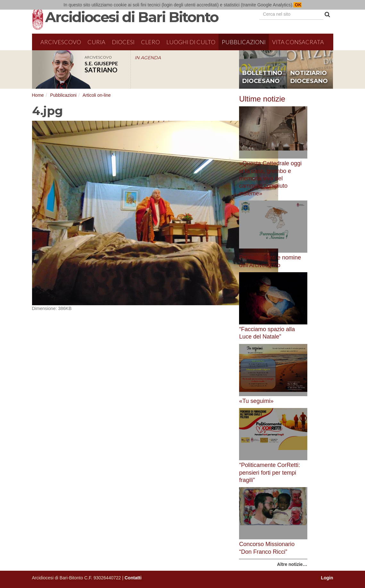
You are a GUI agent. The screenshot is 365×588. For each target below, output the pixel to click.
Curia (96, 42)
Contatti (133, 578)
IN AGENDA (148, 58)
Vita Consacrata (298, 42)
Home (38, 95)
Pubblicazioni (244, 42)
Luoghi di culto (191, 42)
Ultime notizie (262, 99)
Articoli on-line (97, 95)
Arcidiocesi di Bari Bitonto (132, 17)
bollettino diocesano (262, 77)
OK (298, 5)
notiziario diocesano (309, 77)
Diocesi (123, 42)
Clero (150, 42)
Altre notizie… (292, 564)
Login (327, 578)
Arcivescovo (61, 42)
